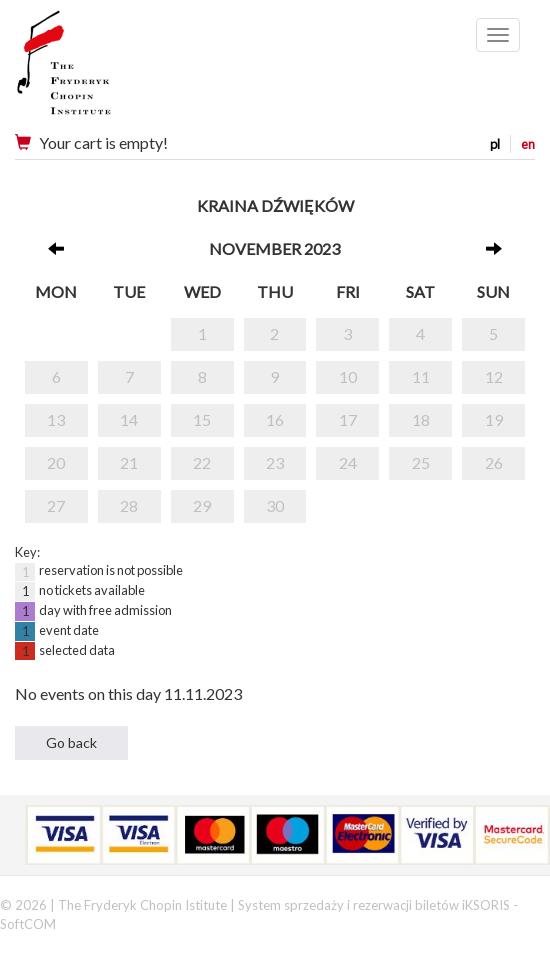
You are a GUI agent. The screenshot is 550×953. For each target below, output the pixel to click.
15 (202, 419)
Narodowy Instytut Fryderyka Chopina (102, 70)
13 (56, 419)
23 (275, 462)
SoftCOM (28, 924)
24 (348, 462)
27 (56, 505)
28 (129, 505)
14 (129, 419)
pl (495, 144)
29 (202, 505)
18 (421, 419)
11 (421, 376)
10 (348, 376)
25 (421, 462)
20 (56, 462)
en (528, 144)
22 (202, 462)
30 (275, 505)
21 (129, 462)
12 (494, 376)
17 (348, 419)
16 (275, 419)
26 (494, 462)
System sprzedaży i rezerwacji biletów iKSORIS (374, 905)
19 (494, 419)
